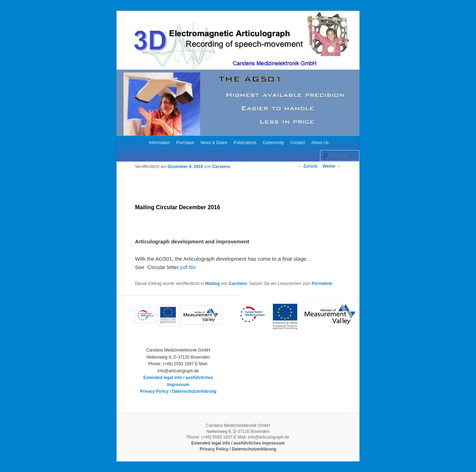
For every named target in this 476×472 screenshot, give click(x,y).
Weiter (332, 166)
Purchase (185, 143)
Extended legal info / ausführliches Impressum (238, 443)
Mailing (212, 284)
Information (159, 143)
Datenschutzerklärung (194, 391)
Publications (245, 143)
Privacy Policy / (156, 391)
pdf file (187, 267)
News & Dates (214, 143)
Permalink (322, 284)
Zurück (308, 166)
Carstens (221, 167)
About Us (320, 143)
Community (273, 143)
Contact (298, 143)
